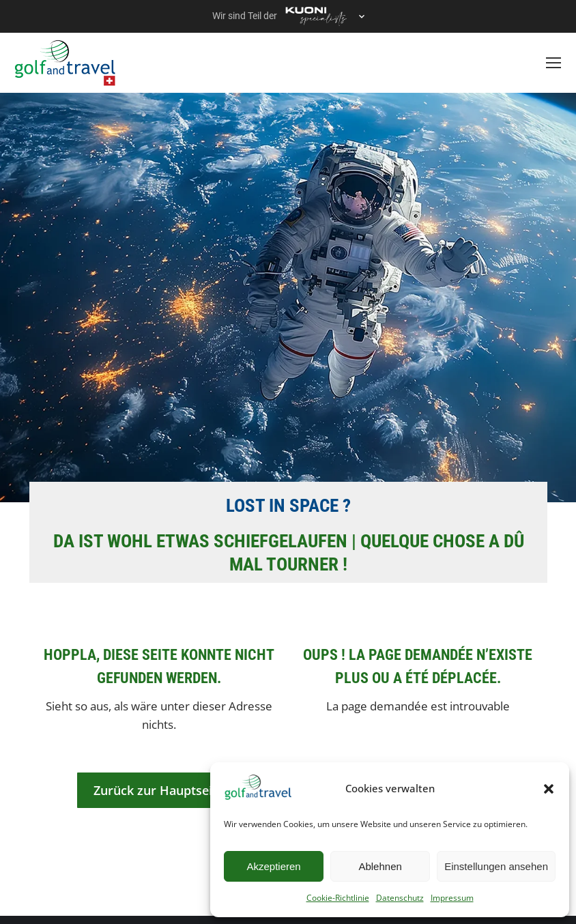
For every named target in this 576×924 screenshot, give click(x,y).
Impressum (452, 898)
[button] (549, 789)
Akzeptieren (273, 866)
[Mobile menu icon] (553, 63)
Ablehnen (380, 866)
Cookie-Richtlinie (338, 898)
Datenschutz (400, 898)
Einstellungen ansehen (496, 866)
